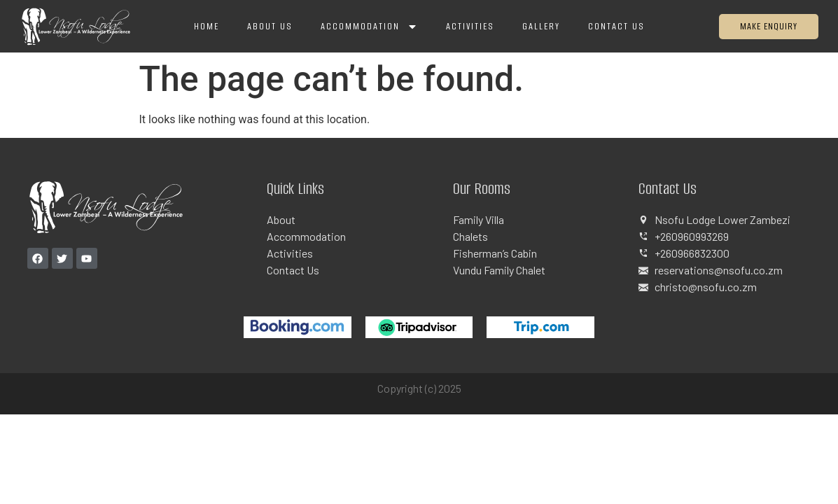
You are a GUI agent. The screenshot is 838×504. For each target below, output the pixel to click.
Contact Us (616, 26)
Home (207, 26)
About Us (270, 26)
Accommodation (369, 27)
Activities (470, 26)
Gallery (541, 26)
